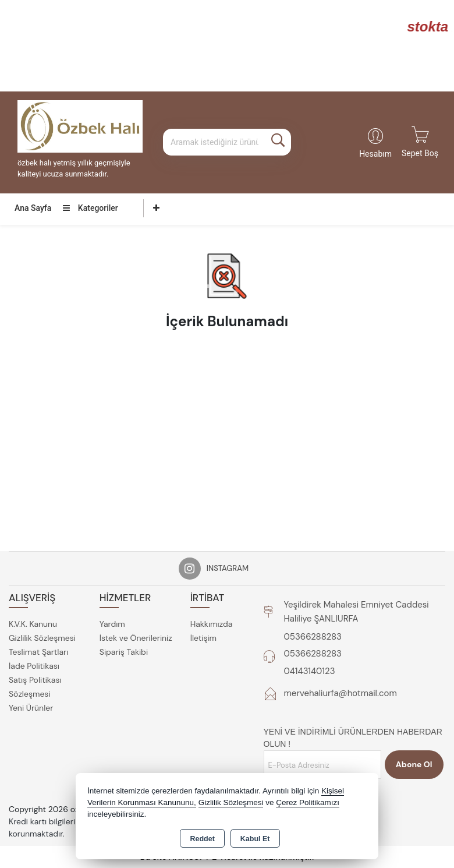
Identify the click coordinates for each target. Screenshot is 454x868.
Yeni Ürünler (31, 708)
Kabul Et (255, 839)
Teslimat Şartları (38, 652)
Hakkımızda (212, 624)
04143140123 (310, 671)
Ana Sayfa (33, 208)
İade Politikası (34, 666)
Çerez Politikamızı (308, 802)
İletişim (203, 638)
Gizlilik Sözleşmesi (42, 638)
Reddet (202, 839)
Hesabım (375, 154)
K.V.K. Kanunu (33, 624)
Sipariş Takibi (124, 652)
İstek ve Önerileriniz (136, 638)
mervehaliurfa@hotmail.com (340, 693)
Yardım (112, 624)
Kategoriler (90, 208)
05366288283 (313, 637)
